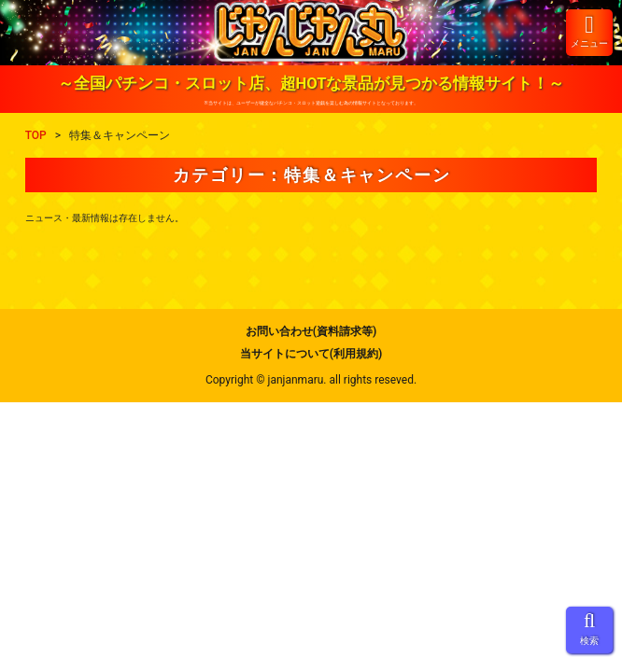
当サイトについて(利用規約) (311, 354)
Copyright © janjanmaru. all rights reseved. (311, 380)
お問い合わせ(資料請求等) (311, 331)
